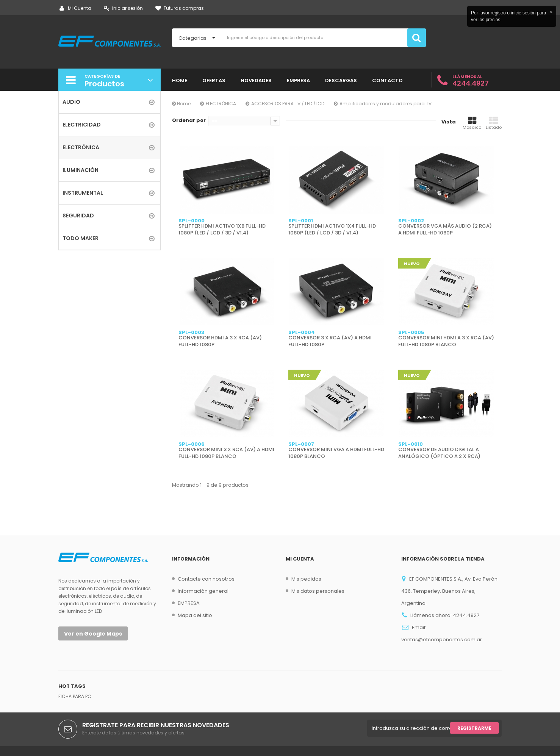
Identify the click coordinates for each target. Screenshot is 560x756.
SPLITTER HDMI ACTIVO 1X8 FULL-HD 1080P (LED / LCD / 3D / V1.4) (222, 230)
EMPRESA (189, 603)
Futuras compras (180, 8)
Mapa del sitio (195, 615)
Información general (203, 591)
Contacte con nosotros (206, 579)
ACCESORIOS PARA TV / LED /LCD (288, 104)
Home (181, 104)
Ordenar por (189, 120)
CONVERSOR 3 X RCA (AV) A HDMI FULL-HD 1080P (330, 341)
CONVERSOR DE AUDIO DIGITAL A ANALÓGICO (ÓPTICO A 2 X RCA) (439, 453)
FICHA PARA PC (75, 696)
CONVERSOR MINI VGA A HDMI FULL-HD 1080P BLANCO (336, 453)
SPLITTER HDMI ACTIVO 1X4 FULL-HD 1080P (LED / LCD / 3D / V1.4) (332, 230)
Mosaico (472, 123)
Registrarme (474, 728)
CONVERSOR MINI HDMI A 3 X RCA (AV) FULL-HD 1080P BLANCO (446, 341)
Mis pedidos (306, 579)
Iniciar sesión (123, 8)
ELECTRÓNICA (221, 104)
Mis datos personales (318, 591)
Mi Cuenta (75, 8)
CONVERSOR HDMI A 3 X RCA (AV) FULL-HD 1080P (220, 341)
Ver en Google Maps (93, 634)
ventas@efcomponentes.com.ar (442, 640)
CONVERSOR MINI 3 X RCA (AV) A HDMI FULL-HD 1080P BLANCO (226, 453)
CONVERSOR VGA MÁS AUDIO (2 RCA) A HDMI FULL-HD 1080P (445, 230)
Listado (494, 123)
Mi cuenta (300, 559)
